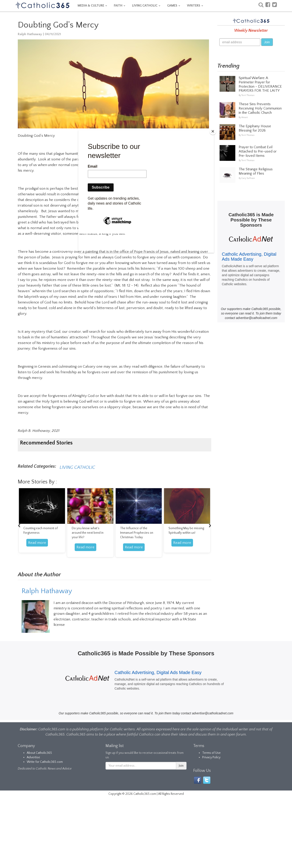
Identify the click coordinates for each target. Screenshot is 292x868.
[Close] (213, 131)
